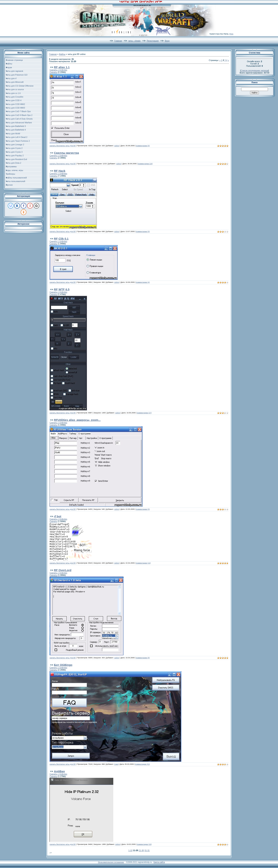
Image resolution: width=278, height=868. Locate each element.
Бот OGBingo (63, 665)
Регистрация (153, 41)
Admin (117, 146)
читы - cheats (134, 41)
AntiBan (59, 771)
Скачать (53, 72)
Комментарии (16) (145, 164)
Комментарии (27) (144, 413)
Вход (167, 41)
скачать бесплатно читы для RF (63, 146)
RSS (232, 34)
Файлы (62, 54)
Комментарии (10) (144, 844)
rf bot (57, 516)
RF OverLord (63, 570)
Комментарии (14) (143, 563)
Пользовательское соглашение (111, 862)
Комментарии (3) (143, 509)
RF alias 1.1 (62, 67)
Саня (116, 764)
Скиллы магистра (66, 153)
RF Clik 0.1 (61, 239)
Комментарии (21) (143, 764)
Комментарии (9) (143, 658)
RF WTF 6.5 (62, 289)
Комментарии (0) (143, 146)
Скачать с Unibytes (58, 70)
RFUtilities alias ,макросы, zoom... (77, 420)
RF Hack (60, 171)
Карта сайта (159, 862)
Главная (118, 41)
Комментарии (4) (143, 282)
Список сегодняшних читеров (255, 70)
